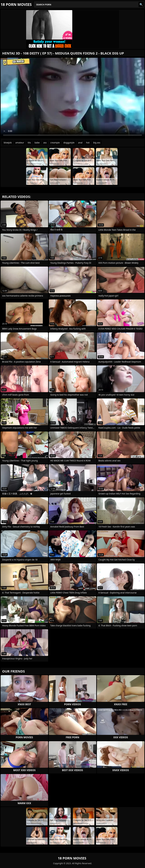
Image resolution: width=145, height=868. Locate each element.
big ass (97, 143)
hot (88, 143)
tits (29, 143)
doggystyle (69, 143)
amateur (20, 143)
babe (37, 143)
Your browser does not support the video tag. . (72, 98)
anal (80, 143)
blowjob (8, 143)
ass (45, 143)
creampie (55, 143)
